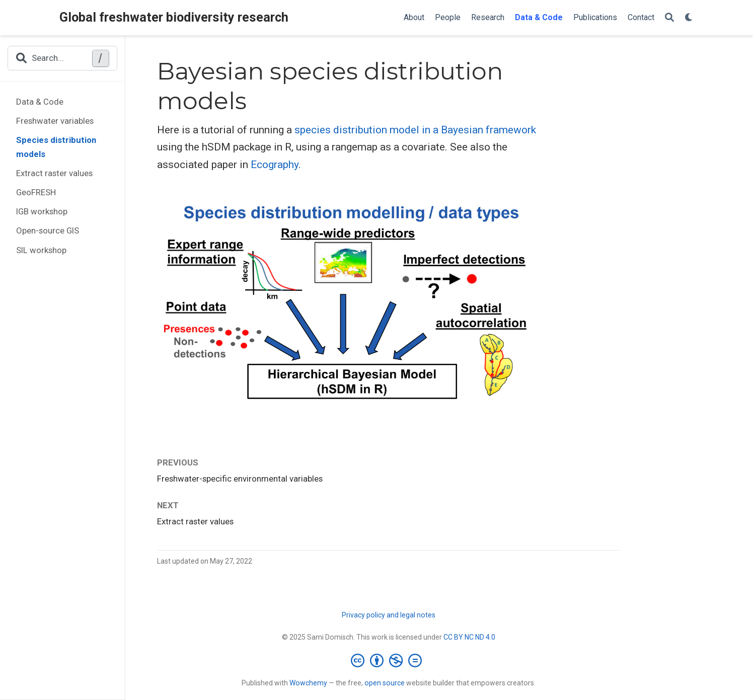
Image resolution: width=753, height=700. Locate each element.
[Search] (669, 18)
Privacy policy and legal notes (389, 615)
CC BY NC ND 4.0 (469, 637)
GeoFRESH (36, 192)
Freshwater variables (55, 121)
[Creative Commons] (388, 660)
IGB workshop (42, 211)
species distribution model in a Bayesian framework (415, 130)
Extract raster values (54, 173)
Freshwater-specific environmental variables (240, 479)
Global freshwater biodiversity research (174, 17)
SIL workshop (41, 250)
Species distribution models (56, 147)
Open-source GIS (48, 230)
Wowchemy (308, 683)
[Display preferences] (689, 18)
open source (385, 683)
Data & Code (40, 102)
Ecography (275, 165)
